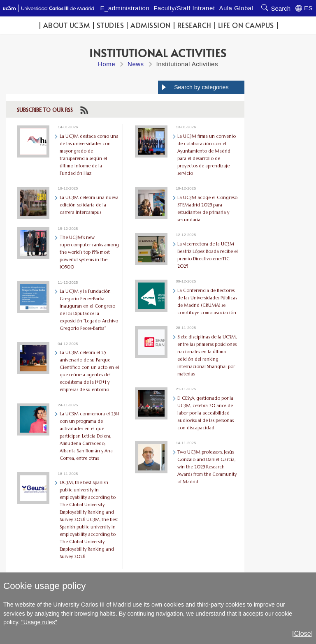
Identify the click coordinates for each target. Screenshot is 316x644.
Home (107, 64)
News (136, 64)
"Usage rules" (39, 622)
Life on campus (246, 25)
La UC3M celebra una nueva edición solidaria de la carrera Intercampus (89, 205)
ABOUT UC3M (67, 25)
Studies (110, 25)
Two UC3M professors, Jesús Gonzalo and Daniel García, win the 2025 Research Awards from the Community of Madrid (207, 467)
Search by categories (201, 87)
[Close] (302, 634)
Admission (151, 25)
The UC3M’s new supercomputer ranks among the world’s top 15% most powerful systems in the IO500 (89, 252)
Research (194, 25)
